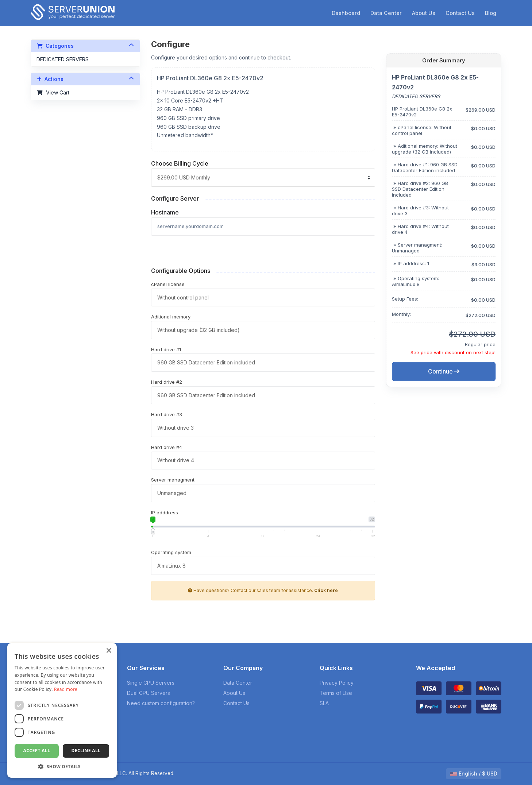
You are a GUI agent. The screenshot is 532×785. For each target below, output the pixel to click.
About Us (424, 13)
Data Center (386, 13)
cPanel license (168, 284)
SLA (324, 703)
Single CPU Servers (151, 683)
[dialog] (62, 710)
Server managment (173, 480)
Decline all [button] (86, 751)
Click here (326, 590)
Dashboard (346, 13)
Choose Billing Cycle (180, 163)
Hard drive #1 (166, 349)
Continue (444, 372)
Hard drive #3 (167, 414)
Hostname (165, 212)
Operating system (171, 552)
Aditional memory (171, 317)
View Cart (53, 92)
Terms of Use (336, 693)
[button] (62, 767)
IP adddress (165, 513)
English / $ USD (474, 774)
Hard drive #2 (167, 382)
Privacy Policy (337, 683)
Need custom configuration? (161, 703)
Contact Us (460, 13)
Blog (491, 13)
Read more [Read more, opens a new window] (66, 689)
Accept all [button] (37, 751)
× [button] (109, 651)
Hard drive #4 (167, 447)
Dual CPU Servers (149, 693)
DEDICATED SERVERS (63, 59)
